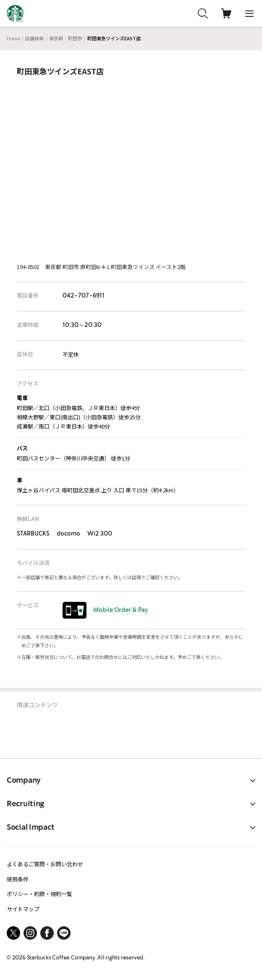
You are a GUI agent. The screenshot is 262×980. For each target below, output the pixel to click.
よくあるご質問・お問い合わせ (45, 864)
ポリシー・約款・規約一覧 (39, 894)
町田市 (75, 38)
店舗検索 (34, 38)
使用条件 (18, 879)
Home (13, 38)
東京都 (56, 38)
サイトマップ (23, 909)
